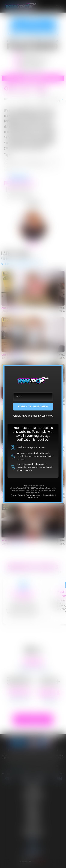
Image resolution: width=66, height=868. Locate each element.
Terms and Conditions (33, 495)
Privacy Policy (33, 498)
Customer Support (17, 495)
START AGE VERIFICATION (33, 407)
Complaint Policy (49, 495)
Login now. (47, 416)
